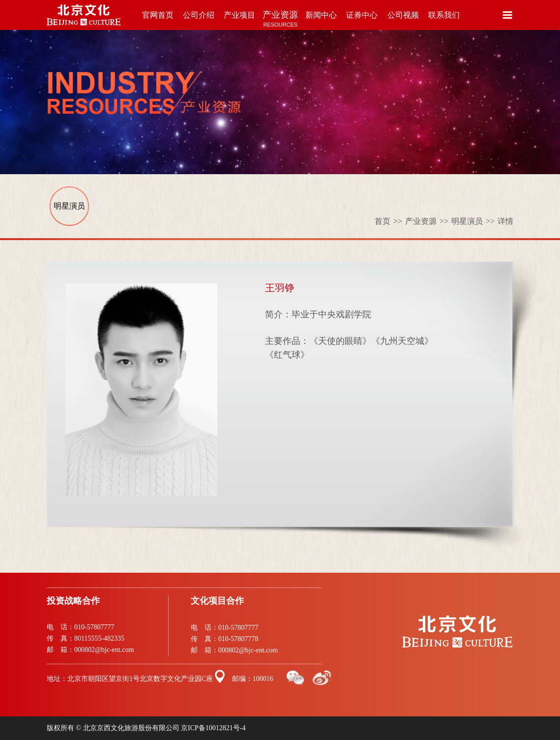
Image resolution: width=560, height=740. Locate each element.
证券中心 (362, 20)
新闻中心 (321, 20)
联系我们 (444, 20)
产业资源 (280, 20)
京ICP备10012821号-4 (213, 728)
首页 (390, 221)
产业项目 (240, 20)
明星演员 (69, 206)
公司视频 (403, 20)
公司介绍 (199, 20)
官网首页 (158, 20)
